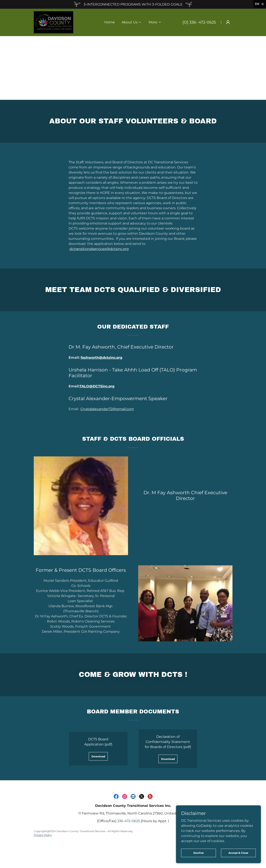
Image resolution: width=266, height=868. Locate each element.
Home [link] (110, 22)
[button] (132, 22)
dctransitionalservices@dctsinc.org (99, 249)
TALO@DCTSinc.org (97, 386)
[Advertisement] (133, 68)
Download (98, 756)
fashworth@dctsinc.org (101, 358)
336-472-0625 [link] (129, 821)
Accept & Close (238, 853)
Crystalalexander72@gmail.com (107, 409)
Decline (199, 853)
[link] (54, 22)
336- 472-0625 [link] (203, 22)
